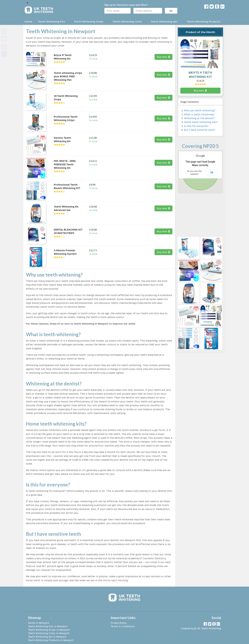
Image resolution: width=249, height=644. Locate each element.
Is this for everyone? (196, 126)
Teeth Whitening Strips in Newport (49, 630)
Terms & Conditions (123, 626)
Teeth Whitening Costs (127, 21)
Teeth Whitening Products (204, 21)
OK (212, 173)
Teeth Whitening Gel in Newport (47, 637)
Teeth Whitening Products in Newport (51, 640)
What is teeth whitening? (199, 114)
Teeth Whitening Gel (164, 21)
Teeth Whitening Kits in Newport (48, 626)
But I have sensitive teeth (199, 130)
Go (171, 11)
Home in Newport (39, 623)
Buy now (163, 57)
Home (28, 21)
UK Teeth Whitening (209, 628)
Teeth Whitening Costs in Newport (49, 633)
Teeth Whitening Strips (89, 21)
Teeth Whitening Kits (51, 21)
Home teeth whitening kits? (201, 122)
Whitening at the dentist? (199, 118)
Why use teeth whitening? (200, 111)
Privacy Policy (119, 623)
